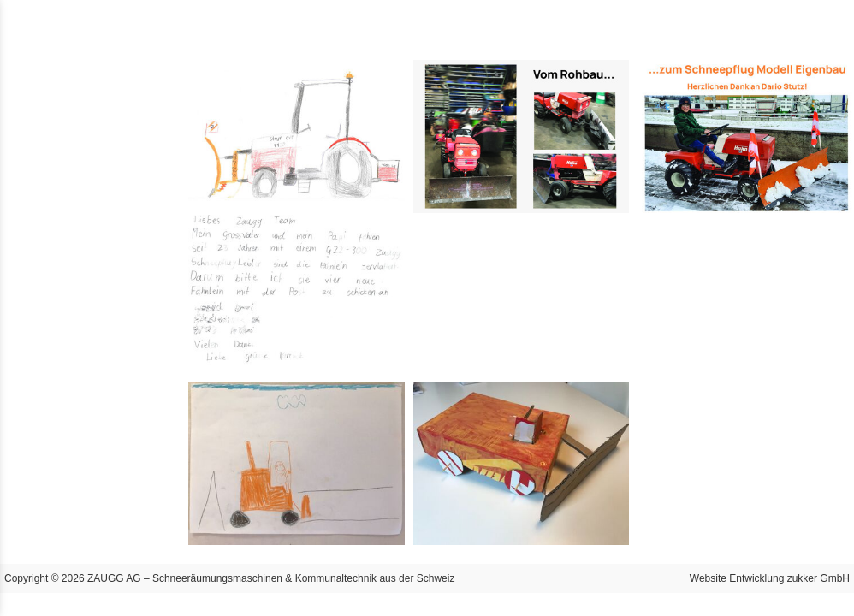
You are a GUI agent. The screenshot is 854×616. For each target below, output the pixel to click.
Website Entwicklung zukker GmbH (770, 578)
